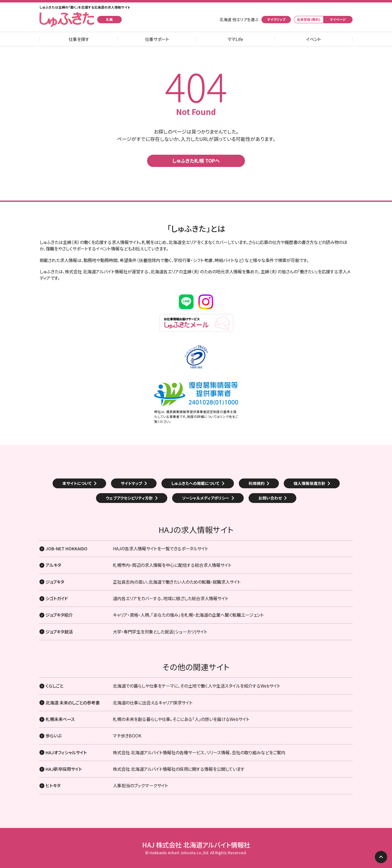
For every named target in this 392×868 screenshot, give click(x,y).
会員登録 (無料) (309, 19)
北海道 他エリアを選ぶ (239, 20)
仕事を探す (79, 39)
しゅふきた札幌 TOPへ (196, 161)
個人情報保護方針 (309, 483)
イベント (314, 39)
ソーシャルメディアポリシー (206, 498)
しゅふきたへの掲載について (195, 483)
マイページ (338, 19)
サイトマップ (131, 483)
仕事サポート (157, 39)
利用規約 (257, 483)
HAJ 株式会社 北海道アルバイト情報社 (196, 845)
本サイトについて (77, 483)
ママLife (235, 39)
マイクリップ (276, 19)
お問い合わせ (270, 498)
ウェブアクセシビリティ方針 (129, 498)
